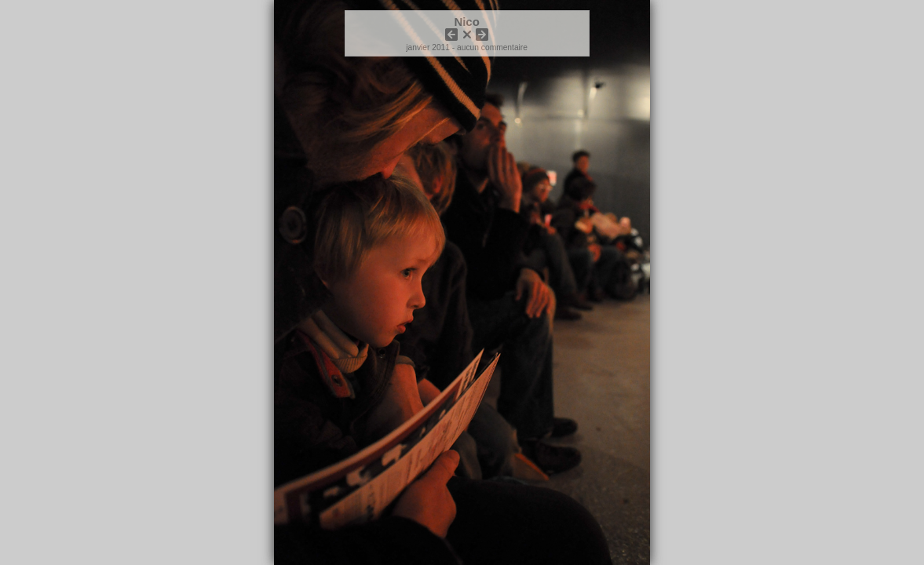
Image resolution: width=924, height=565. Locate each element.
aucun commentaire (492, 47)
